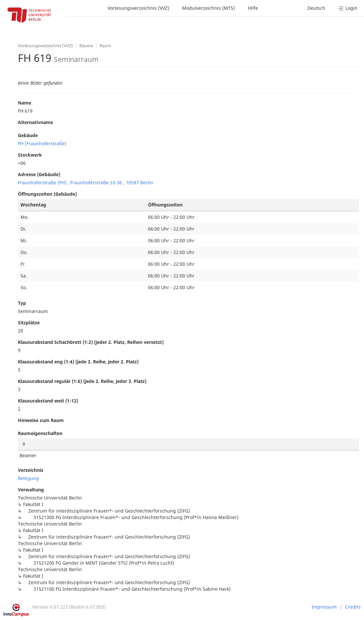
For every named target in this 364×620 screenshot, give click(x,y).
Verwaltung (31, 490)
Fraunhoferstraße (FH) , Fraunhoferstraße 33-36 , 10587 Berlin (86, 183)
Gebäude (28, 135)
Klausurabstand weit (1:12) (48, 401)
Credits (353, 607)
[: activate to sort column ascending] (189, 444)
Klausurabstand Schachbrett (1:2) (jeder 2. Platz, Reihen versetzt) (91, 342)
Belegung (28, 478)
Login (348, 8)
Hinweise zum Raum (41, 420)
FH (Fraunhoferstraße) (42, 143)
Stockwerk (30, 155)
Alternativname (35, 122)
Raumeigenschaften (40, 433)
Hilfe (253, 8)
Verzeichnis (31, 470)
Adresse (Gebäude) (39, 174)
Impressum (324, 607)
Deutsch (316, 8)
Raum (105, 46)
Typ (22, 303)
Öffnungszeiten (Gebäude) (47, 194)
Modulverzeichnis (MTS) (209, 8)
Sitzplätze (29, 323)
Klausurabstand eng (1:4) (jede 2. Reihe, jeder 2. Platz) (78, 362)
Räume (86, 46)
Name (25, 103)
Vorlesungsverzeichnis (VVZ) (138, 8)
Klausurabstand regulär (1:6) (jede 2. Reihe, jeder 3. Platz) (82, 381)
